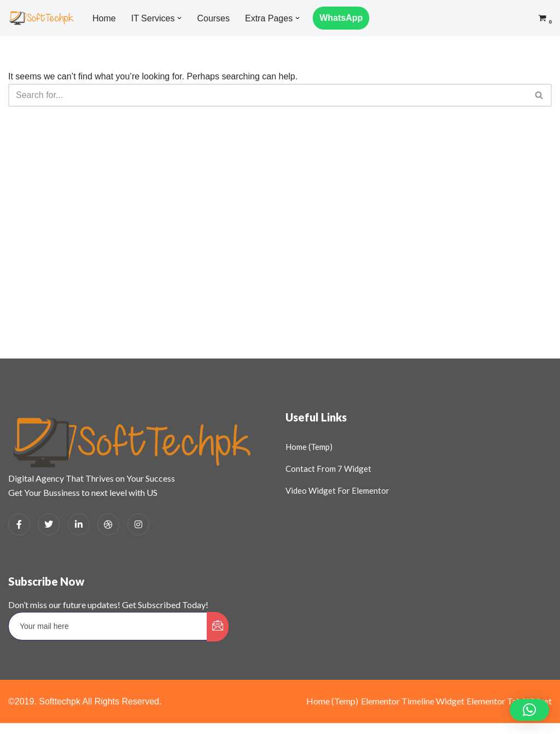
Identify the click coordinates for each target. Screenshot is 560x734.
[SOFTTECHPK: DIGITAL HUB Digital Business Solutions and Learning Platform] (41, 18)
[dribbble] (108, 524)
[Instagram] (138, 524)
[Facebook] (19, 524)
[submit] (218, 627)
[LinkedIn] (79, 524)
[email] (108, 626)
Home (104, 18)
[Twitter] (49, 524)
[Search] (268, 95)
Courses (213, 18)
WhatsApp (341, 18)
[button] (179, 18)
